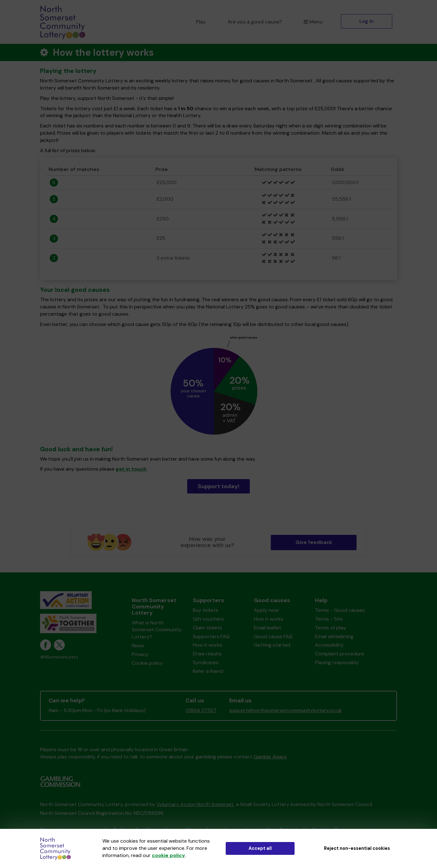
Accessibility (329, 645)
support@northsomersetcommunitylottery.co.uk (285, 710)
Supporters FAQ (211, 636)
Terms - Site (329, 619)
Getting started (272, 645)
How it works (208, 645)
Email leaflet (267, 628)
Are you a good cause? (255, 22)
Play (201, 22)
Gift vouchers (208, 619)
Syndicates (206, 662)
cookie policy (168, 855)
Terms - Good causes (340, 610)
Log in (367, 21)
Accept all (260, 848)
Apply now (266, 610)
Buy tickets (206, 610)
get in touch (131, 469)
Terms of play (330, 628)
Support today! (219, 486)
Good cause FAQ (273, 636)
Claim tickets (207, 628)
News (138, 646)
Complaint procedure (339, 654)
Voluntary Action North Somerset (195, 804)
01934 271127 (201, 710)
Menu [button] (313, 22)
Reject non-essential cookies (357, 848)
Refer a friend (208, 671)
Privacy (140, 654)
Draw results (207, 654)
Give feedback (314, 542)
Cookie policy (147, 663)
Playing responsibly (337, 662)
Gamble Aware (270, 757)
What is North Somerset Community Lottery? (157, 630)
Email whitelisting (334, 636)
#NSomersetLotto (59, 657)
